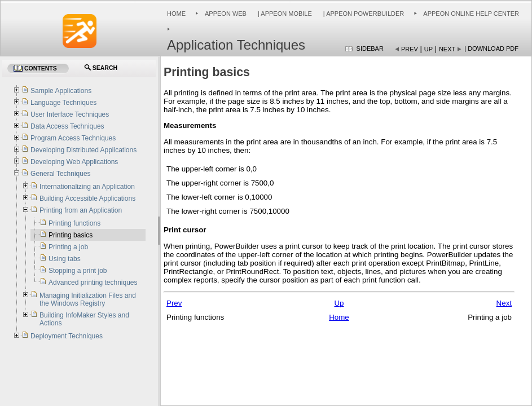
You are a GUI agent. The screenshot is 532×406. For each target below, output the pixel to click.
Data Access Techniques (67, 126)
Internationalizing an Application (87, 187)
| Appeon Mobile (284, 14)
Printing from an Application (81, 210)
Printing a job (68, 247)
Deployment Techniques (67, 336)
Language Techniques (63, 103)
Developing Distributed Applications (83, 150)
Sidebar (370, 48)
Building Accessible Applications (87, 198)
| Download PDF (491, 48)
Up (428, 49)
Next (447, 49)
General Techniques (61, 174)
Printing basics (71, 235)
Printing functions (74, 223)
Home (176, 14)
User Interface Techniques (70, 114)
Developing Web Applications (74, 162)
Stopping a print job (78, 271)
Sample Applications (61, 91)
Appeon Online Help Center (471, 14)
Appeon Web (226, 14)
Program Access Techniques (73, 138)
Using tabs (65, 259)
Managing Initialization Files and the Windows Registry (88, 299)
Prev (410, 49)
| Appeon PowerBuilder (363, 14)
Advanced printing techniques (93, 283)
